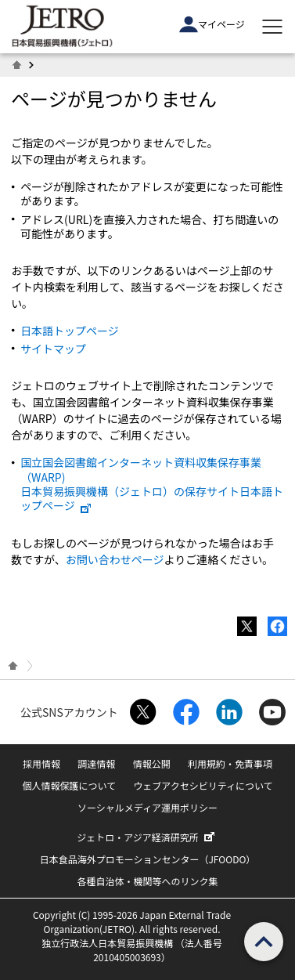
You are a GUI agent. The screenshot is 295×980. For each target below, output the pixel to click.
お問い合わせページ (115, 559)
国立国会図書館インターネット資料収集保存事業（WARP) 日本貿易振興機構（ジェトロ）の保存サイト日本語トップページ (152, 484)
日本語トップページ (70, 331)
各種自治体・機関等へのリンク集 (147, 881)
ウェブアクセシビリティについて (203, 785)
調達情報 (96, 763)
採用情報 (41, 763)
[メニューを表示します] (272, 27)
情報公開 (152, 763)
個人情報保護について (69, 785)
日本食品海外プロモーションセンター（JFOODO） (148, 859)
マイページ (212, 24)
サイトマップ (53, 349)
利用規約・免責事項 (230, 763)
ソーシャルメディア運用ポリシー (147, 807)
